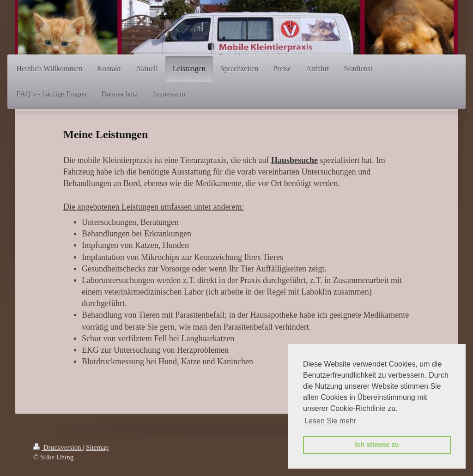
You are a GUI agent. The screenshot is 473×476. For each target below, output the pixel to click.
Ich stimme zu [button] (377, 445)
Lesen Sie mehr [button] (330, 421)
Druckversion (58, 447)
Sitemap (97, 447)
